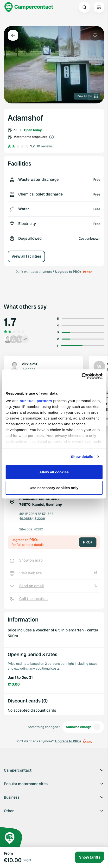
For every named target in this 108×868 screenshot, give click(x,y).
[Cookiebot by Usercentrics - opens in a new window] (81, 376)
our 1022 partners (36, 401)
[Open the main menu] (99, 7)
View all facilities (26, 256)
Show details (82, 457)
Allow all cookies (54, 472)
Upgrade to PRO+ (68, 272)
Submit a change (83, 727)
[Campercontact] (29, 7)
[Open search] (84, 7)
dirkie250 (30, 364)
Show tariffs (90, 857)
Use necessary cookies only (54, 488)
